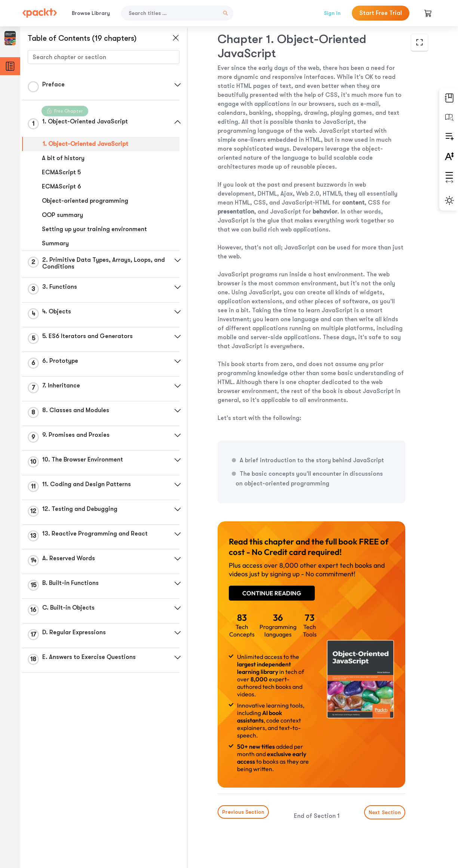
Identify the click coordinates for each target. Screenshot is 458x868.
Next (385, 812)
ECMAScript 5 (61, 172)
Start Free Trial (381, 13)
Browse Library (91, 13)
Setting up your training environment (94, 229)
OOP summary (62, 215)
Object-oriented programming (85, 201)
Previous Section (243, 812)
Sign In (332, 13)
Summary (55, 243)
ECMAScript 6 (62, 187)
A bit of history (63, 158)
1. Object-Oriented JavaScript (85, 144)
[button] (178, 85)
